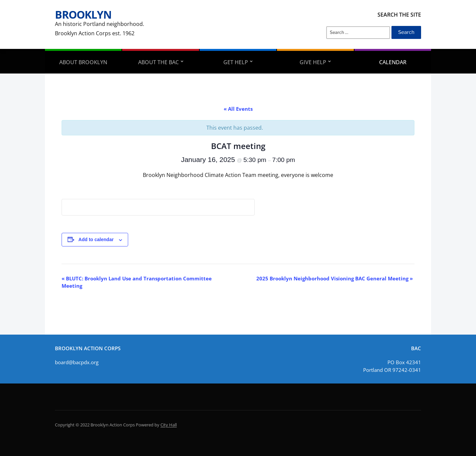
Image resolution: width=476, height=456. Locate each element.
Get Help (236, 62)
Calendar (393, 62)
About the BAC (158, 62)
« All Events (238, 109)
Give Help (313, 62)
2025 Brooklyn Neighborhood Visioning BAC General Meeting (335, 278)
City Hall (169, 425)
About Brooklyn (83, 62)
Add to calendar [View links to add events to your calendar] (96, 239)
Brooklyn (83, 14)
